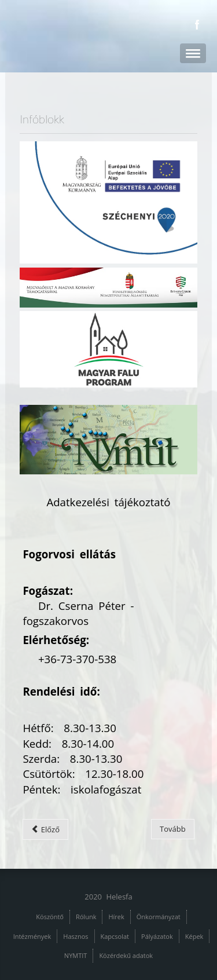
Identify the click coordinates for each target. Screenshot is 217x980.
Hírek (116, 917)
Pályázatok (157, 936)
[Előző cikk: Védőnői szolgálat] (45, 829)
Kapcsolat (115, 936)
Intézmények (32, 936)
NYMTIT (76, 955)
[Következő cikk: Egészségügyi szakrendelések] (173, 829)
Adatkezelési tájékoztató (108, 502)
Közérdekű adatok (126, 955)
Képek (194, 936)
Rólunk (86, 917)
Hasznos (76, 936)
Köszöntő (50, 917)
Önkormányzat (159, 917)
